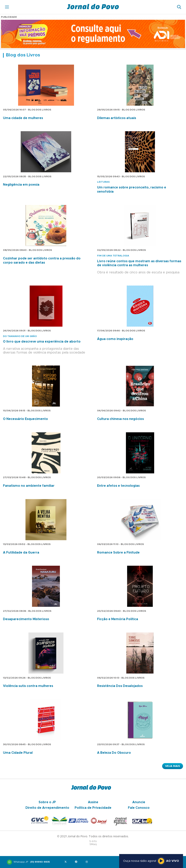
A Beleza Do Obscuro (114, 753)
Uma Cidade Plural (18, 753)
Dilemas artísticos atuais (117, 118)
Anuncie (139, 802)
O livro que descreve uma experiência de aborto (42, 342)
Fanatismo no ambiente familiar (29, 486)
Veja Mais (173, 766)
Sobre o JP (47, 802)
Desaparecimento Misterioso (26, 619)
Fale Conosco (139, 808)
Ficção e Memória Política (118, 619)
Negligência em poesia (21, 185)
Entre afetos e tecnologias (118, 486)
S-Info (93, 841)
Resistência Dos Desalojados (120, 686)
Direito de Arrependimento (47, 808)
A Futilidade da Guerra (21, 553)
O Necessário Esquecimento (25, 419)
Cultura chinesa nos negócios (120, 419)
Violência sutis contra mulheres (28, 686)
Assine (93, 802)
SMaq (93, 844)
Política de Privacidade (93, 808)
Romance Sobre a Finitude (118, 553)
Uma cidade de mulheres (23, 118)
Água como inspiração (115, 339)
